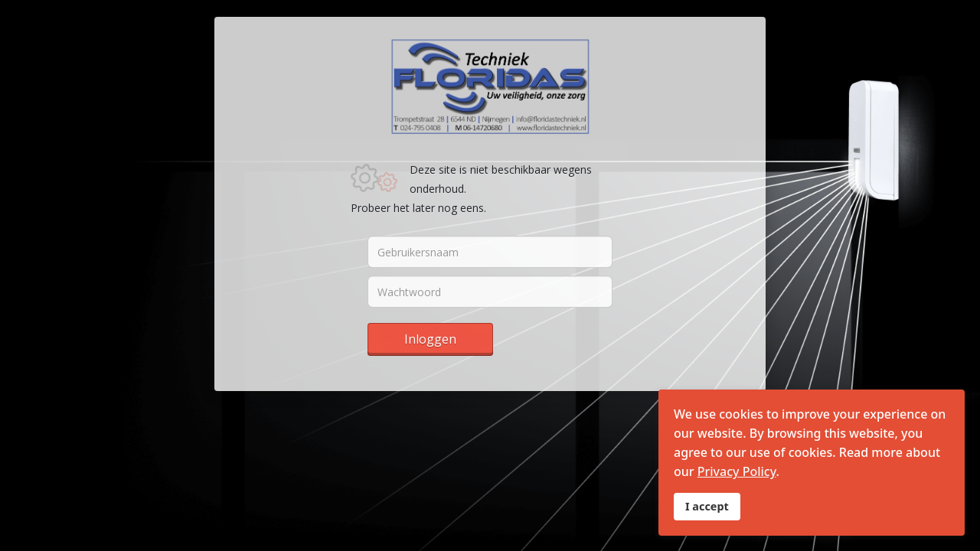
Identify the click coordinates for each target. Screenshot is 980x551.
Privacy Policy (737, 471)
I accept (707, 506)
